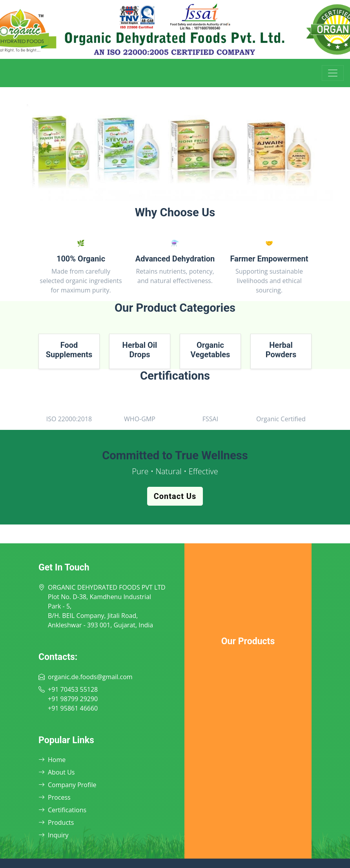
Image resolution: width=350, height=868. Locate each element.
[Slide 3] (189, 195)
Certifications (62, 810)
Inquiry (53, 835)
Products (56, 822)
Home (52, 760)
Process (55, 797)
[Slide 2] (175, 195)
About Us (57, 772)
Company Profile (67, 785)
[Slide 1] (161, 195)
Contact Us (175, 496)
